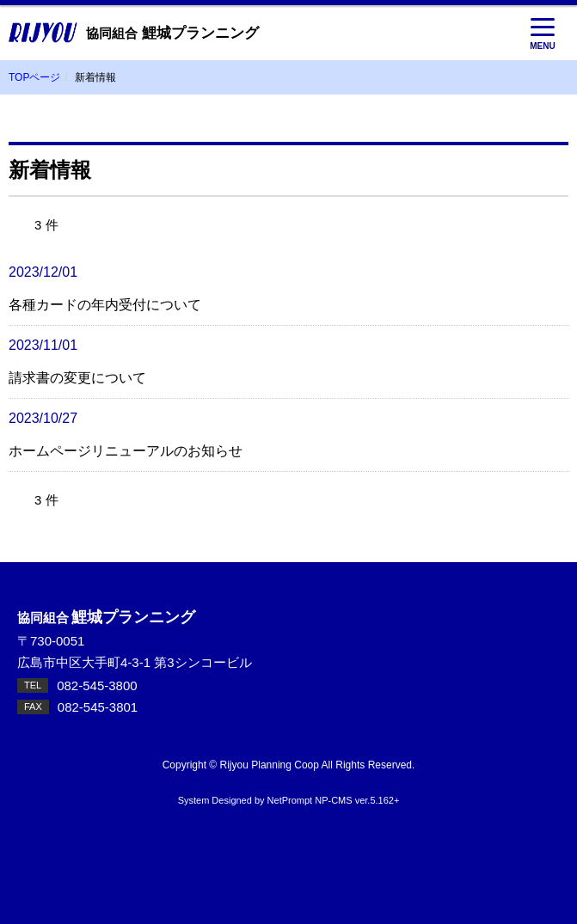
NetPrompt (290, 800)
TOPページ (34, 77)
